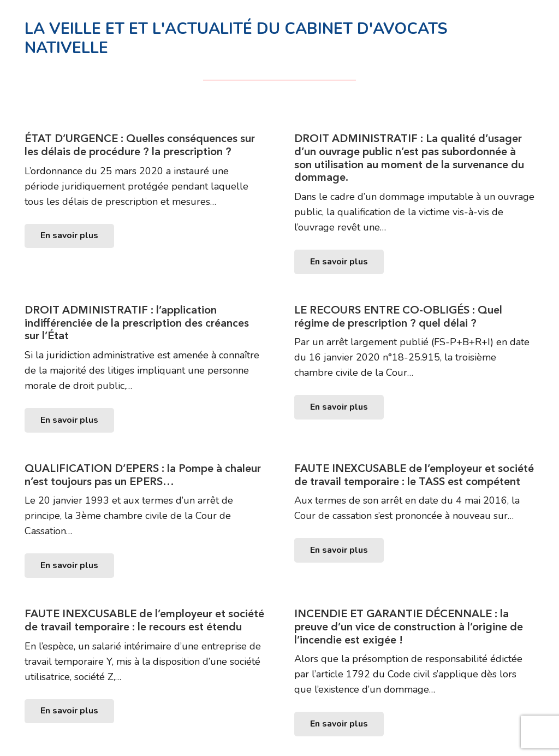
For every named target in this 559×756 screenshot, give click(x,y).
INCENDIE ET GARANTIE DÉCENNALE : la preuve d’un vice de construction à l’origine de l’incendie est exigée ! (409, 627)
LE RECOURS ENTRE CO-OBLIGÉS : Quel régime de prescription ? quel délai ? (398, 316)
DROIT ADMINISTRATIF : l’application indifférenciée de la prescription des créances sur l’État (137, 323)
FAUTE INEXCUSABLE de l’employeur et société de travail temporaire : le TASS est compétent (414, 475)
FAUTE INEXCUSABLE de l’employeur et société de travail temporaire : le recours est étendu (144, 620)
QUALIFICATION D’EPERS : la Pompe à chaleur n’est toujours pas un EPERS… (143, 475)
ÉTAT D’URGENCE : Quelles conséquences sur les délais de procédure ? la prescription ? (140, 145)
